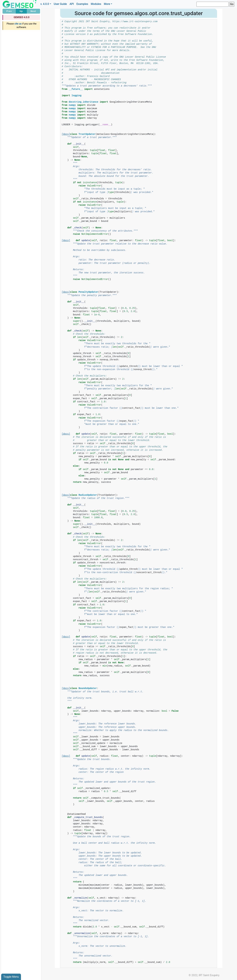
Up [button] (21, 11)
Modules (96, 4)
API (72, 4)
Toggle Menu (11, 977)
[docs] (66, 134)
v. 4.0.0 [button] (45, 4)
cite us (18, 24)
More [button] (107, 4)
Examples (82, 4)
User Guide (60, 4)
